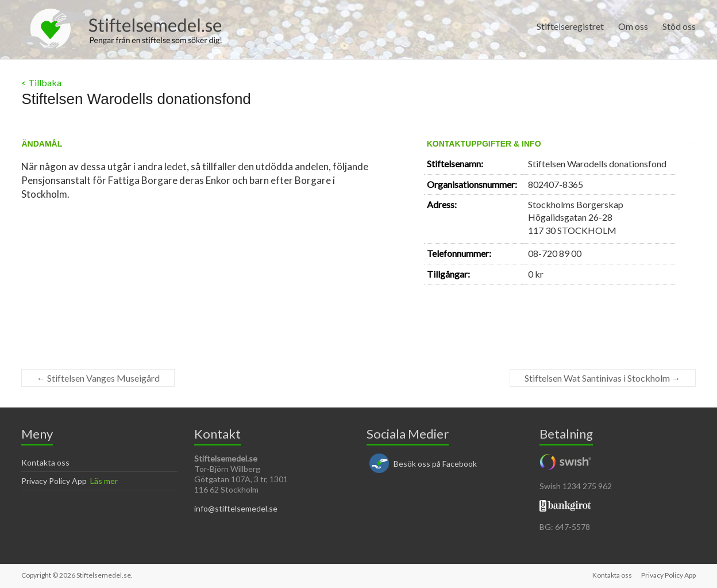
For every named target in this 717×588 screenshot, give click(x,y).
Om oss (633, 26)
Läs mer (104, 481)
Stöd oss (679, 26)
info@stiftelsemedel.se (236, 508)
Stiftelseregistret (570, 26)
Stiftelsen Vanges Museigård (98, 378)
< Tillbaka (41, 82)
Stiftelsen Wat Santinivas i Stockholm (603, 378)
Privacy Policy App (54, 481)
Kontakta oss (45, 462)
